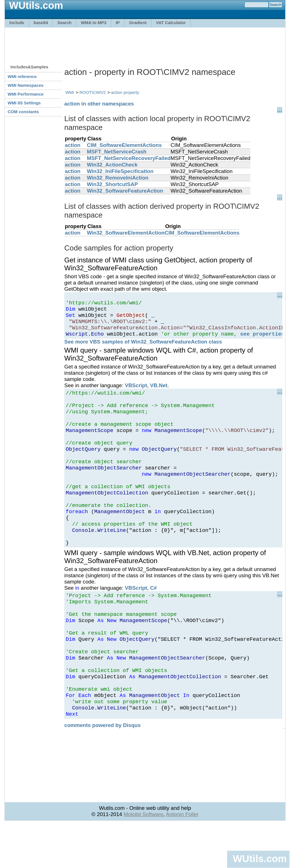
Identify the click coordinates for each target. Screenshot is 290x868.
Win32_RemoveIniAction (118, 178)
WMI (70, 92)
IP (118, 23)
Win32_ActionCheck (112, 165)
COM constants (23, 112)
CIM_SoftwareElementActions (124, 145)
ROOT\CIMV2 (93, 92)
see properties (262, 340)
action (73, 145)
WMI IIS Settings (24, 103)
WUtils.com (260, 858)
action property (125, 92)
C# (153, 615)
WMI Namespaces (26, 85)
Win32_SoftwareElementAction (126, 233)
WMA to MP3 (93, 23)
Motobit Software (143, 858)
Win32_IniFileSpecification (120, 171)
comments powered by (103, 769)
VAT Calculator (171, 23)
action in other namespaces (99, 104)
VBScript (136, 391)
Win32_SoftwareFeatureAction (125, 191)
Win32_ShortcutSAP (112, 184)
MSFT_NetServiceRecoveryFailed (129, 158)
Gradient (138, 23)
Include (17, 23)
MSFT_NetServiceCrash (117, 152)
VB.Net (159, 391)
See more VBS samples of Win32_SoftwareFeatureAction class (143, 348)
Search (64, 23)
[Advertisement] (145, 43)
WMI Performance (26, 94)
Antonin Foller (182, 858)
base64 (41, 23)
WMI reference (22, 76)
